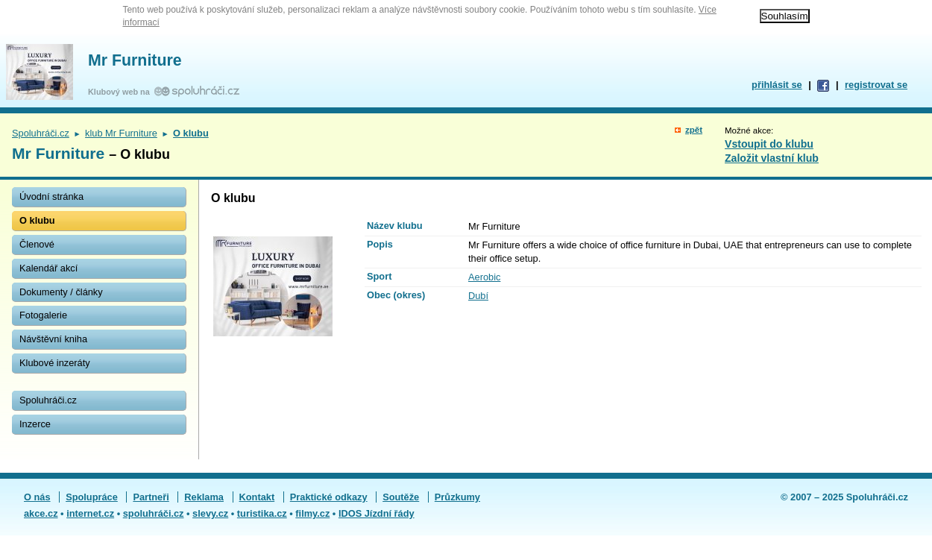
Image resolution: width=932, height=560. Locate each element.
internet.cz (90, 513)
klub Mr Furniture (121, 133)
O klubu (37, 220)
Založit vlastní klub (772, 158)
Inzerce (35, 424)
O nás (37, 497)
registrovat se (876, 85)
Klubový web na (121, 92)
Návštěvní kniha (53, 339)
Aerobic (484, 277)
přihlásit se (777, 85)
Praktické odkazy (329, 497)
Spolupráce (92, 497)
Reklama (204, 497)
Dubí (478, 296)
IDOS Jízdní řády (377, 513)
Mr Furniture (135, 60)
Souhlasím (785, 16)
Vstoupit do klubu (769, 144)
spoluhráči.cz (154, 513)
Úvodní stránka (51, 196)
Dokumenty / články (61, 292)
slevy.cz (210, 513)
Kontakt (257, 497)
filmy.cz (312, 513)
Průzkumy (457, 497)
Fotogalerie (43, 315)
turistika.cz (262, 513)
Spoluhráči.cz (41, 133)
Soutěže (401, 497)
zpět (694, 130)
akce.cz (41, 513)
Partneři (151, 497)
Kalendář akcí (48, 268)
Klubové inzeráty (55, 363)
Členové (37, 244)
